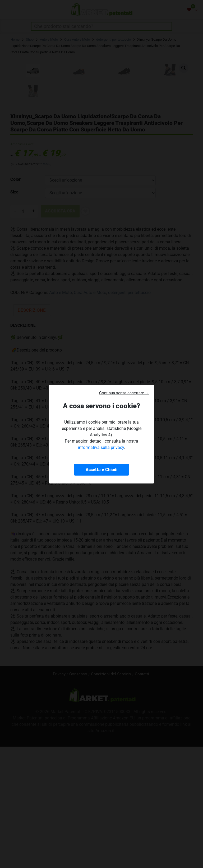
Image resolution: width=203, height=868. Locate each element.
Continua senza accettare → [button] (124, 393)
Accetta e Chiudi (101, 470)
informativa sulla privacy (101, 447)
